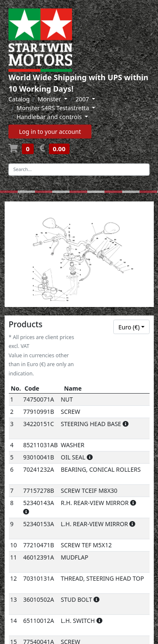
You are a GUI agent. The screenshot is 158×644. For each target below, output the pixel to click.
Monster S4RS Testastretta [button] (54, 108)
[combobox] (131, 327)
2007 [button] (83, 99)
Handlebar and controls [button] (50, 117)
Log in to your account (50, 132)
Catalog (19, 99)
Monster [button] (50, 99)
